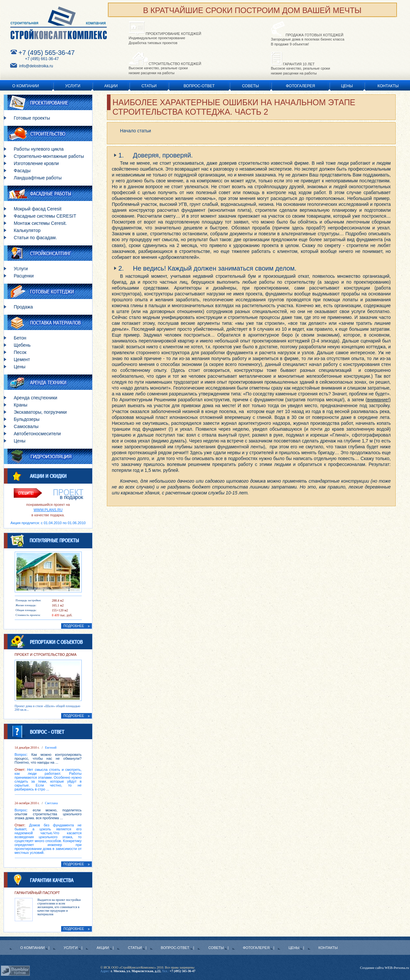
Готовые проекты (32, 118)
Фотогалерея (300, 86)
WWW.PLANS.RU (48, 510)
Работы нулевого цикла (39, 149)
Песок (20, 352)
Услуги (73, 86)
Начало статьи (136, 131)
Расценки (24, 276)
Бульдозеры (27, 419)
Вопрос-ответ (199, 86)
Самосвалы (26, 426)
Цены (347, 86)
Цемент (22, 359)
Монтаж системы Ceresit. (40, 223)
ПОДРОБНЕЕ (77, 626)
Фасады (22, 171)
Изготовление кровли (36, 163)
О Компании (26, 86)
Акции (111, 86)
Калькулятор (27, 230)
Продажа (23, 307)
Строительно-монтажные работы (49, 156)
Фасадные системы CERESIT (45, 216)
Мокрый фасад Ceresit (38, 209)
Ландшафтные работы (38, 178)
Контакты (388, 86)
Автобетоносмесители (37, 434)
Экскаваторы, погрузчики (40, 412)
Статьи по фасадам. (35, 238)
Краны (21, 405)
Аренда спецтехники (35, 398)
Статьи (149, 86)
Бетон (20, 338)
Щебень (22, 345)
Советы (250, 86)
